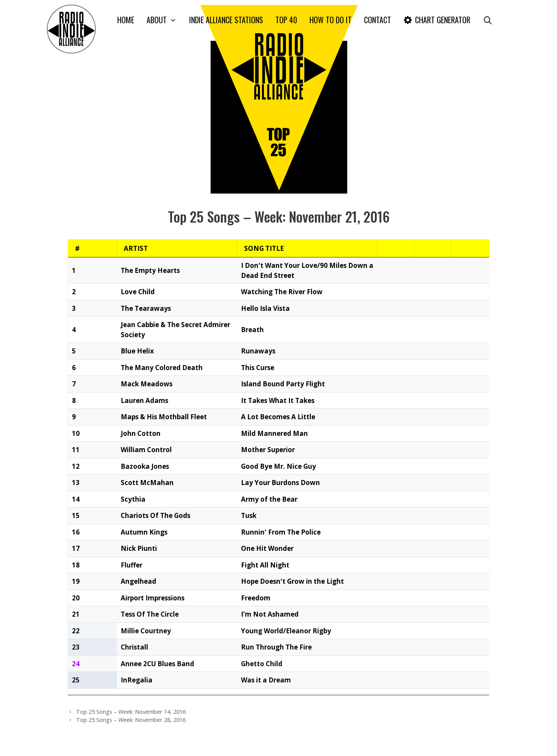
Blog (471, 744)
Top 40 (286, 20)
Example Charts (436, 744)
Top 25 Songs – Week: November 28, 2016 (131, 700)
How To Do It (331, 20)
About (165, 20)
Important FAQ (387, 744)
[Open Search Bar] (488, 20)
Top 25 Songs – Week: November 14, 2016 (131, 692)
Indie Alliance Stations (226, 20)
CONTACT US (181, 744)
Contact (378, 20)
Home (126, 20)
